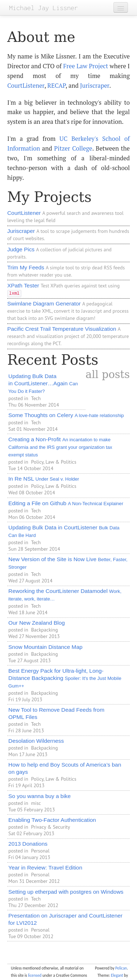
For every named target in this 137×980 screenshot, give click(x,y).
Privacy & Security (51, 827)
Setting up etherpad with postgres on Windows (66, 892)
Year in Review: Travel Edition (45, 868)
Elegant (117, 975)
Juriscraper (95, 86)
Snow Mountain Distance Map (45, 647)
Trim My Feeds (26, 267)
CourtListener (26, 86)
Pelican (121, 968)
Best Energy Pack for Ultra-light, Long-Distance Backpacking (65, 678)
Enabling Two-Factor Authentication (52, 820)
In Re (44, 479)
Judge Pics (21, 249)
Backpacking (45, 630)
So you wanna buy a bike (40, 796)
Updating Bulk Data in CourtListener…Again (43, 383)
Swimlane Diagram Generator (44, 303)
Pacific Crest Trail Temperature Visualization (62, 329)
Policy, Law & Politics (54, 462)
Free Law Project (86, 66)
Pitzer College (73, 148)
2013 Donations (28, 844)
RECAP (57, 86)
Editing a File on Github (66, 503)
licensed (35, 975)
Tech (36, 398)
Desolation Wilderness (36, 741)
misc (36, 803)
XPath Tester (23, 285)
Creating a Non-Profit (60, 447)
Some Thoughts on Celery (66, 415)
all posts (108, 374)
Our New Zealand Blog (37, 623)
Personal (40, 851)
